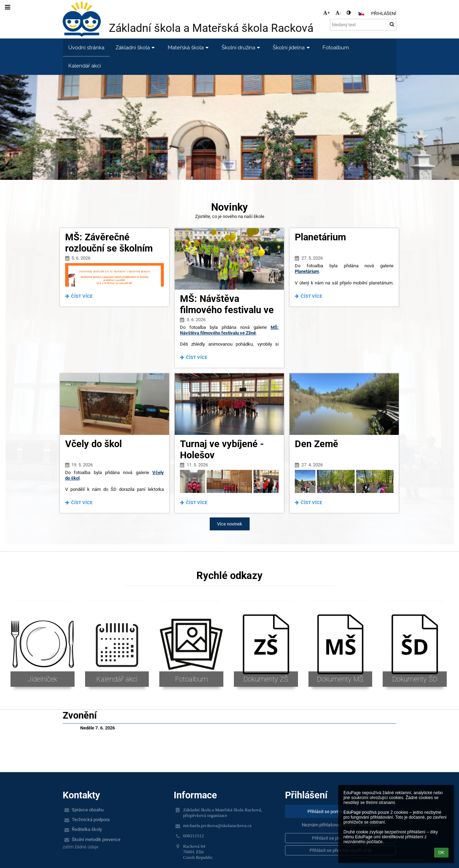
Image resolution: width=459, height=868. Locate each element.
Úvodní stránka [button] (86, 47)
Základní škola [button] (136, 47)
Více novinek (230, 524)
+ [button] (326, 13)
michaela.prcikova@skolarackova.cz (217, 825)
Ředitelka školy (87, 829)
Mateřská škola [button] (189, 47)
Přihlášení (384, 13)
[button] (361, 14)
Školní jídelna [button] (292, 47)
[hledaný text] (363, 25)
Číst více (81, 297)
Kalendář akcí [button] (85, 66)
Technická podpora (91, 820)
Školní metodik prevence (96, 839)
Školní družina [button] (242, 47)
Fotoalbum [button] (336, 47)
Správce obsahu (88, 810)
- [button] (338, 13)
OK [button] (441, 853)
